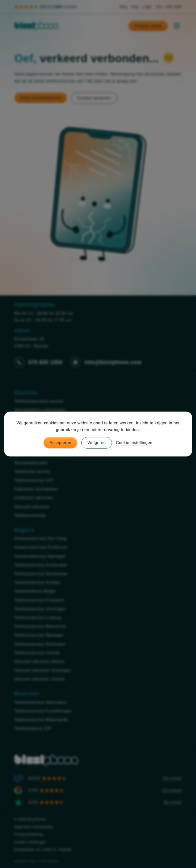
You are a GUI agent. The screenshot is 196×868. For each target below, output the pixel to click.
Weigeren (97, 443)
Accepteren (60, 443)
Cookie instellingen (134, 443)
